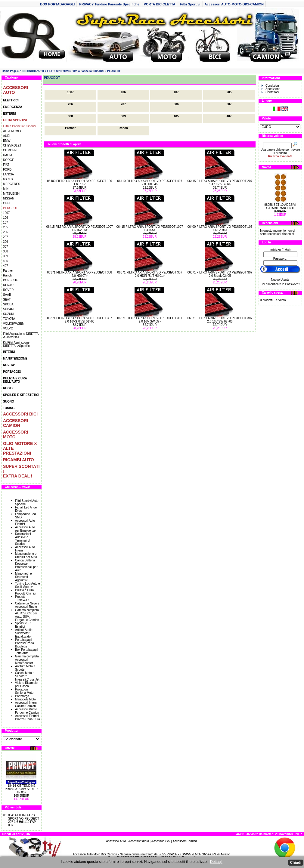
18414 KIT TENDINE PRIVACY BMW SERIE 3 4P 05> (22, 789)
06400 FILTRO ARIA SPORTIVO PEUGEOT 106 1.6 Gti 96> (220, 228)
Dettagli (216, 862)
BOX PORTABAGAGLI (57, 4)
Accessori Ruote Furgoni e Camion (27, 711)
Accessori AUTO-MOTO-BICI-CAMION (234, 4)
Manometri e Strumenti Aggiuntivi (23, 577)
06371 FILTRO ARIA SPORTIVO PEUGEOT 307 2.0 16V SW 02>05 (220, 320)
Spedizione (271, 89)
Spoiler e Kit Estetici (23, 625)
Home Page (9, 71)
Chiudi (296, 863)
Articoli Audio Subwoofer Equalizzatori (24, 633)
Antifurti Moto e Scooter (25, 668)
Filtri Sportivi (190, 4)
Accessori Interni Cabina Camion (26, 704)
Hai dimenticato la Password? (280, 284)
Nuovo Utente (280, 280)
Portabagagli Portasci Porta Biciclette (25, 643)
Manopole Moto (25, 699)
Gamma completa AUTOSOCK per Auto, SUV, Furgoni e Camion (27, 615)
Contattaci (270, 92)
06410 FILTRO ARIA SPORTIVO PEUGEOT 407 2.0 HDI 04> (150, 183)
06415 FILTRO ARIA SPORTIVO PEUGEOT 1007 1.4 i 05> (150, 228)
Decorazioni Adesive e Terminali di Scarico (23, 539)
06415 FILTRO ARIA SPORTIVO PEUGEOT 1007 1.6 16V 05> (80, 228)
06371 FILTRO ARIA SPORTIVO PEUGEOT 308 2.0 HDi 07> (80, 274)
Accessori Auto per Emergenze (25, 529)
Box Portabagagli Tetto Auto (26, 651)
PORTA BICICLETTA (160, 4)
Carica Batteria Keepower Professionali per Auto (26, 565)
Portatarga (22, 696)
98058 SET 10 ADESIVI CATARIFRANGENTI (280, 206)
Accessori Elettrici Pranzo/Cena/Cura (28, 718)
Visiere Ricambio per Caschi (26, 684)
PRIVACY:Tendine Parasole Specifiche (109, 4)
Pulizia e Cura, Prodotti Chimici (26, 592)
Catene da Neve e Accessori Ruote (27, 605)
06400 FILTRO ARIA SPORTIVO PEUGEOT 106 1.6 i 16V (80, 183)
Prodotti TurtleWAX (22, 598)
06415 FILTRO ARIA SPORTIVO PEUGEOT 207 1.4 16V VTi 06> (220, 183)
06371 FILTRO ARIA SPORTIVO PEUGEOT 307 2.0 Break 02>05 (220, 274)
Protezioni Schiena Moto (24, 691)
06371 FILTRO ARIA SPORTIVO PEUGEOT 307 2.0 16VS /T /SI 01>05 (80, 320)
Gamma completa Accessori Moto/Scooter (27, 660)
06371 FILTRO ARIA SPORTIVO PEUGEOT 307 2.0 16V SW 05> (150, 320)
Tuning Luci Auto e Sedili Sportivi (27, 585)
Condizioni (271, 86)
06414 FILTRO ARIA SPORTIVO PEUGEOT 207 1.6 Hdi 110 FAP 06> (24, 820)
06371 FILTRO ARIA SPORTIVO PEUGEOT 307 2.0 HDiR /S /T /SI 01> (150, 274)
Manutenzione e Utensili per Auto (26, 555)
